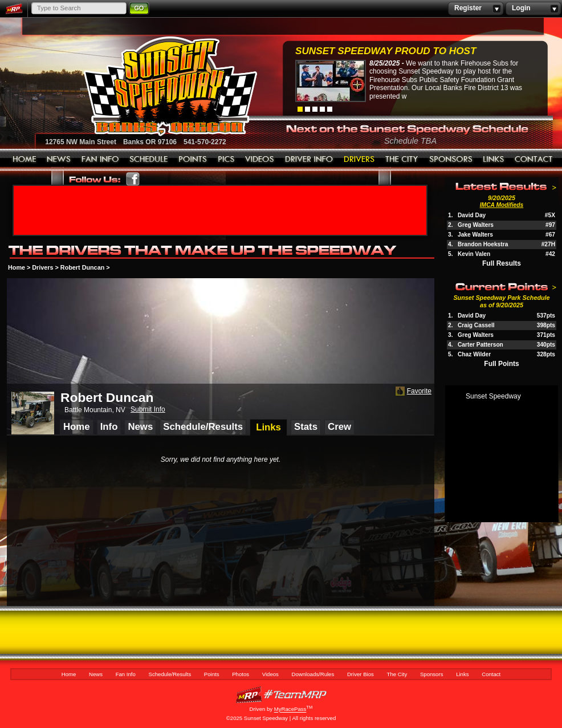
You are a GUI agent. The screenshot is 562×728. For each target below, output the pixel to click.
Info (109, 427)
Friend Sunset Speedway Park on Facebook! (133, 179)
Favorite (412, 391)
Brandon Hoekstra (483, 244)
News (59, 160)
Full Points (501, 364)
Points (193, 160)
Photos (226, 160)
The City (402, 160)
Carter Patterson (480, 345)
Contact (534, 160)
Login (533, 9)
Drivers (42, 267)
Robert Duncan (82, 267)
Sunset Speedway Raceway (142, 86)
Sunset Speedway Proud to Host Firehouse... (386, 52)
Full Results (502, 263)
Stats (306, 427)
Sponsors (451, 160)
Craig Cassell (476, 325)
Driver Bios (359, 160)
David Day (472, 215)
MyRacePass (281, 695)
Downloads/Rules (309, 160)
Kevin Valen (474, 254)
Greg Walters (476, 225)
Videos (260, 160)
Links (494, 160)
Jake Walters (475, 235)
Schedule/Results (149, 160)
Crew (339, 427)
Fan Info (100, 160)
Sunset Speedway (493, 396)
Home (25, 160)
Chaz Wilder (474, 354)
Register (476, 9)
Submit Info (148, 409)
